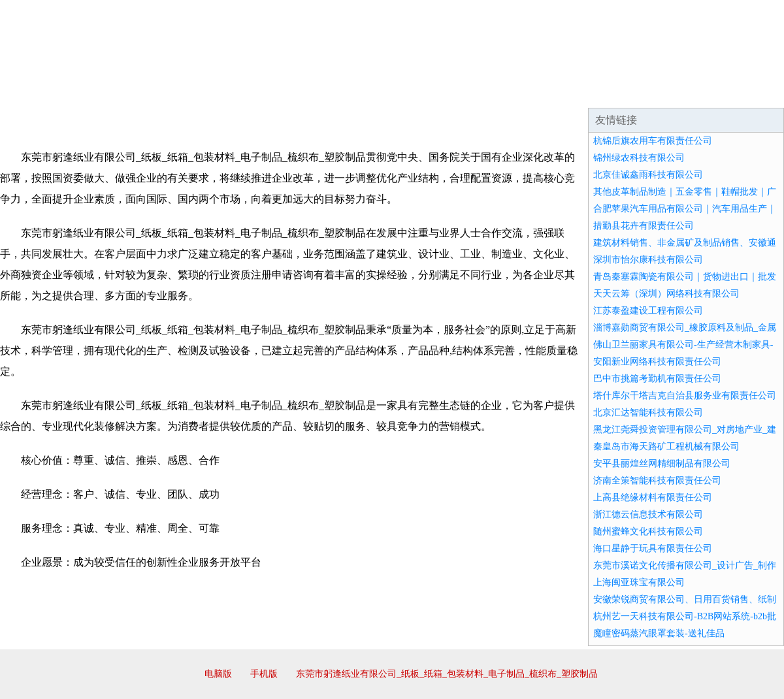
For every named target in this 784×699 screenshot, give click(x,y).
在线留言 (747, 91)
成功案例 (355, 91)
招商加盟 (434, 91)
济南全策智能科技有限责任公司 (657, 480)
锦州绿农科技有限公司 (639, 158)
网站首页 (42, 91)
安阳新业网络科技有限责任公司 (657, 362)
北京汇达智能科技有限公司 (648, 413)
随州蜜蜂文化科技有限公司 (648, 531)
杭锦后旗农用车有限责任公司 (653, 141)
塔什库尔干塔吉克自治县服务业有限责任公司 (685, 396)
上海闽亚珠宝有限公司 (639, 582)
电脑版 (218, 674)
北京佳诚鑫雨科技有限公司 (648, 175)
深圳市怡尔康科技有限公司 (648, 260)
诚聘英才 (512, 91)
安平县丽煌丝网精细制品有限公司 (662, 463)
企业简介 (120, 91)
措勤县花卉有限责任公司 (644, 226)
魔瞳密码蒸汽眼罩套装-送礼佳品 (659, 633)
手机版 (264, 674)
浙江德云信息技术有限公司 (648, 514)
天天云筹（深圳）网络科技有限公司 (666, 294)
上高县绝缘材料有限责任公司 (653, 497)
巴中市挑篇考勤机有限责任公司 (657, 379)
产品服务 (277, 91)
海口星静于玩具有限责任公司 (653, 548)
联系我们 (591, 91)
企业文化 (199, 91)
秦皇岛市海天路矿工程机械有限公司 (666, 447)
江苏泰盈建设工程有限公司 (648, 311)
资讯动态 (669, 91)
